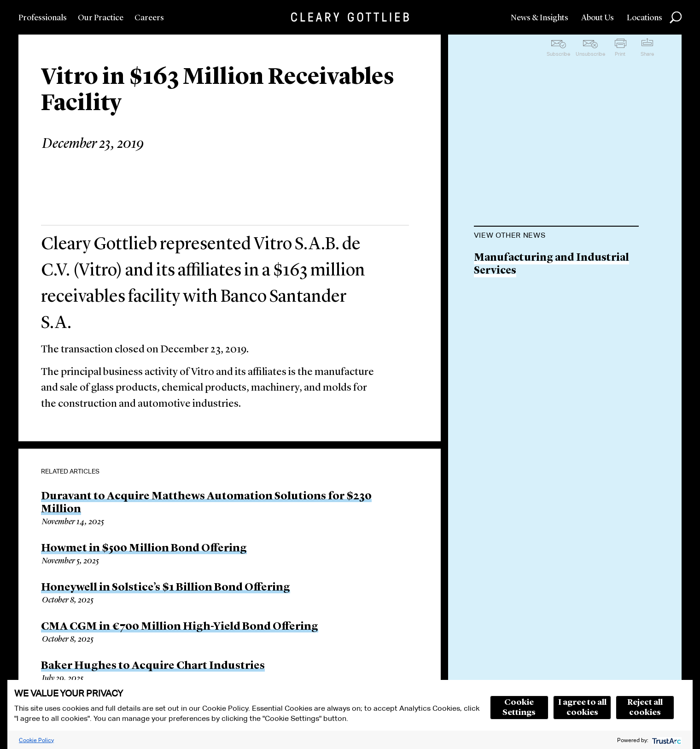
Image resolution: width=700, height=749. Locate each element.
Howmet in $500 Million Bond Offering (144, 549)
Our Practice (101, 18)
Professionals (43, 18)
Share (647, 54)
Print (620, 54)
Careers (149, 18)
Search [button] (676, 18)
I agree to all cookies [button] (582, 708)
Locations (645, 18)
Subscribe (558, 54)
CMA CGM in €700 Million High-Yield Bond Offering (180, 627)
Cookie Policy (36, 740)
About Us (598, 18)
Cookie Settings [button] (519, 708)
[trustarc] (666, 740)
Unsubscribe (590, 54)
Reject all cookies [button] (645, 708)
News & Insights (540, 18)
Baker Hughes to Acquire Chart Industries (153, 666)
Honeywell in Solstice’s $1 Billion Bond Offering (166, 588)
